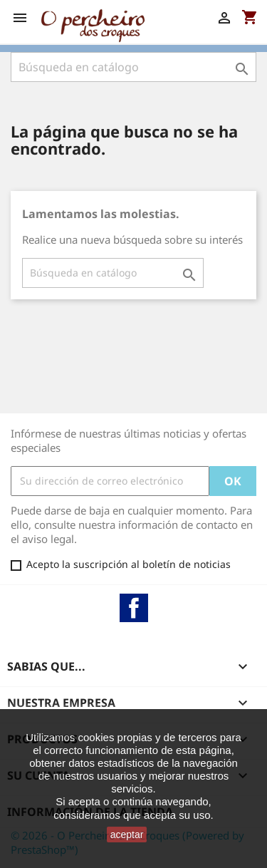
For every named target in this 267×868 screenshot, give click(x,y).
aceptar (127, 835)
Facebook (134, 608)
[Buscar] (133, 67)
